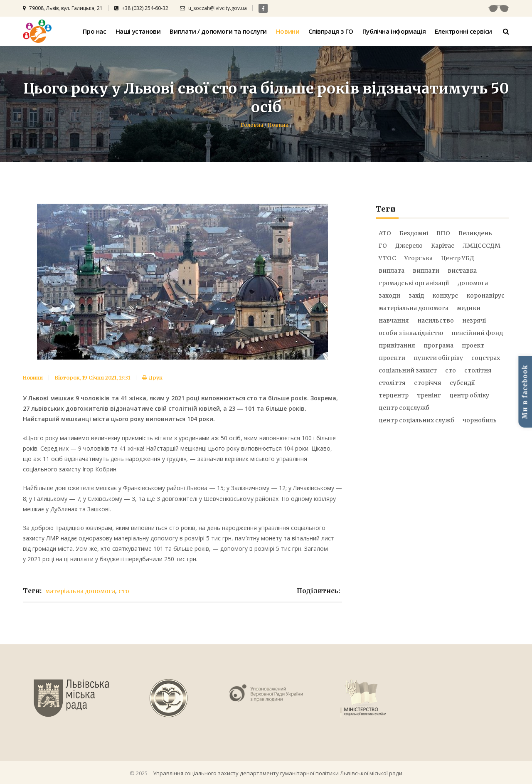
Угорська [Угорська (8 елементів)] (419, 258)
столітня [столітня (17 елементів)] (478, 370)
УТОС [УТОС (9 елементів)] (387, 258)
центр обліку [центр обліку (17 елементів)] (469, 395)
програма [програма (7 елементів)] (438, 345)
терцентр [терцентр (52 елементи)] (394, 395)
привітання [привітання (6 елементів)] (397, 345)
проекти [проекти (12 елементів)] (392, 358)
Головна (252, 125)
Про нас (94, 31)
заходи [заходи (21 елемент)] (389, 296)
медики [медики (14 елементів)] (469, 308)
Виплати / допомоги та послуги (218, 31)
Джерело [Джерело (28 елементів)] (409, 246)
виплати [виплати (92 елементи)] (426, 271)
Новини (288, 31)
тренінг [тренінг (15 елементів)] (429, 395)
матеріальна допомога (80, 591)
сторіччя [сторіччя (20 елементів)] (428, 383)
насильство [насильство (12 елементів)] (436, 321)
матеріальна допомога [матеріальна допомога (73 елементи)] (414, 308)
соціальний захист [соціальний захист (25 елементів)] (408, 370)
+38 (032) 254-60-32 (141, 8)
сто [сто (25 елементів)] (451, 370)
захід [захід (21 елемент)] (416, 296)
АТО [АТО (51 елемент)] (385, 233)
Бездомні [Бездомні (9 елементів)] (414, 233)
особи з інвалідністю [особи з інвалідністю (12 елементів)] (411, 333)
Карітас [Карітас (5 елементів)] (443, 246)
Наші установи (138, 31)
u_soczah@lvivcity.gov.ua (213, 8)
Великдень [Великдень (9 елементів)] (475, 233)
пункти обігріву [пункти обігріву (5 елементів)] (438, 358)
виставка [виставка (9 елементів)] (462, 271)
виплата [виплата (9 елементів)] (392, 271)
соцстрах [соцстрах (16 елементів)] (486, 358)
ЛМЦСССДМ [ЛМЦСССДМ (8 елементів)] (482, 246)
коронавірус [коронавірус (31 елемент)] (485, 296)
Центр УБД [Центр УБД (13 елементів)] (458, 258)
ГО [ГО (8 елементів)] (383, 246)
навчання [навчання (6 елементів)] (394, 321)
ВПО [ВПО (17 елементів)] (443, 233)
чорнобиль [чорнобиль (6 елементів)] (480, 420)
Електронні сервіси (463, 31)
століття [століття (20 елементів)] (392, 383)
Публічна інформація (394, 31)
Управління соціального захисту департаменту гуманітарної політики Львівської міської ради (278, 773)
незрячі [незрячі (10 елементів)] (474, 321)
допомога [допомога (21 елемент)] (473, 283)
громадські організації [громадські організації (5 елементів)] (414, 283)
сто (124, 591)
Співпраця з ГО (331, 31)
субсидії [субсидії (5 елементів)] (462, 383)
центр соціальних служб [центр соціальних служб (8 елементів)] (416, 420)
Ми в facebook (525, 392)
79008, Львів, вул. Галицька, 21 (63, 8)
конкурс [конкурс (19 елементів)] (445, 296)
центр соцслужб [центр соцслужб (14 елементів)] (404, 408)
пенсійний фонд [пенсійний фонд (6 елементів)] (477, 333)
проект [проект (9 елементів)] (473, 345)
